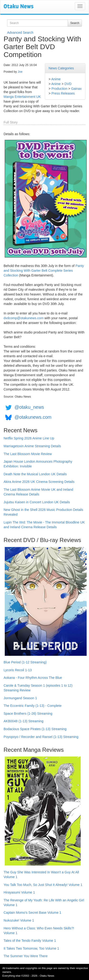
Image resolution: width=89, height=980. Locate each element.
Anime (56, 79)
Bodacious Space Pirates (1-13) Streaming (35, 729)
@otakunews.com (33, 417)
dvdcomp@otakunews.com (23, 318)
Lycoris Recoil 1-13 (18, 670)
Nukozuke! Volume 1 (19, 920)
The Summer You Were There (26, 956)
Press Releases (63, 93)
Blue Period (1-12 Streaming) (25, 662)
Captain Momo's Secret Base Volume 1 (32, 913)
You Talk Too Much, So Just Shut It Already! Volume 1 (43, 885)
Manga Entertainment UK (22, 97)
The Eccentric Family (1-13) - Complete (33, 706)
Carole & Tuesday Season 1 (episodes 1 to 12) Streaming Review (38, 688)
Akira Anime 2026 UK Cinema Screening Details (39, 482)
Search (75, 23)
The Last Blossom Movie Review (28, 454)
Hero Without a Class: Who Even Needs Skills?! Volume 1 (39, 931)
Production (59, 89)
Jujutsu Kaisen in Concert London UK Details (37, 502)
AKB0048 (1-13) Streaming (23, 721)
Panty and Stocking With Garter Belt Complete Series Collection (44, 271)
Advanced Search (20, 33)
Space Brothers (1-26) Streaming (28, 714)
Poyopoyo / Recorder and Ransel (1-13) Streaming (41, 737)
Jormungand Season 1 (20, 698)
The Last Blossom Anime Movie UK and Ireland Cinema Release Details (38, 492)
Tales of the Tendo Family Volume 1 (30, 941)
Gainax (76, 89)
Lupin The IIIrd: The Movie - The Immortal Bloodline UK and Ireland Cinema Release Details (44, 525)
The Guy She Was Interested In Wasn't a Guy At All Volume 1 (41, 875)
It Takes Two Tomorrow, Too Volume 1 (31, 948)
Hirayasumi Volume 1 (19, 892)
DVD (68, 84)
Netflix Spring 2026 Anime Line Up (29, 438)
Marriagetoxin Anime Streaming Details (32, 446)
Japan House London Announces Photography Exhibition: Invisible (38, 464)
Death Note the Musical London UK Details (35, 474)
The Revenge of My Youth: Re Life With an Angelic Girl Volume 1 (44, 903)
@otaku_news (29, 407)
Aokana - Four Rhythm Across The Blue (33, 678)
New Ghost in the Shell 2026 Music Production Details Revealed (43, 512)
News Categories (61, 68)
